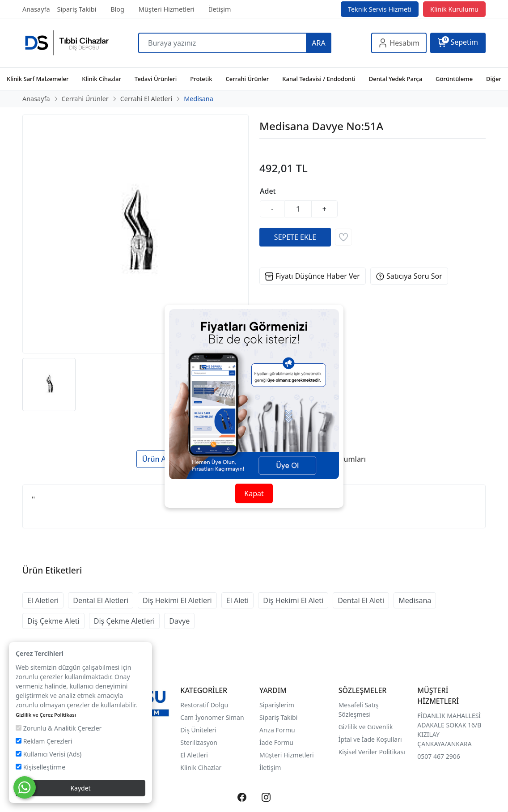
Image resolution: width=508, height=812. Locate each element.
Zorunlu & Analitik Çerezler (59, 728)
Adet (268, 191)
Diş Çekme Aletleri (125, 621)
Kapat (254, 493)
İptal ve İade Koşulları (370, 739)
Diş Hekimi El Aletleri (177, 600)
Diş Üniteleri (198, 730)
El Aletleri (43, 600)
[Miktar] (298, 209)
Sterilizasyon (199, 742)
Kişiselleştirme (40, 767)
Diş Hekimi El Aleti (293, 600)
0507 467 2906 (438, 756)
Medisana (415, 600)
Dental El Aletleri (101, 600)
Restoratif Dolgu (204, 705)
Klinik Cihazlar (201, 767)
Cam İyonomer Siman (212, 717)
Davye (179, 621)
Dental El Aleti (361, 600)
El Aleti (237, 600)
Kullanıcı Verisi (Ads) (49, 754)
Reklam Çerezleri (44, 741)
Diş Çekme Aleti (53, 621)
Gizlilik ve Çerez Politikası (46, 715)
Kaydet (80, 788)
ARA (318, 43)
